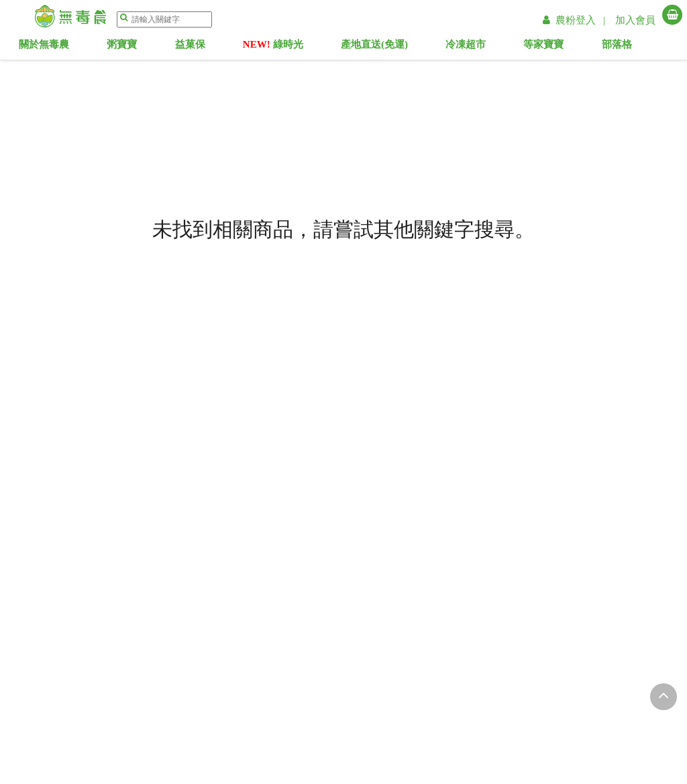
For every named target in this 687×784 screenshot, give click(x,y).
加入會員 (635, 20)
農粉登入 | (576, 20)
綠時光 (291, 47)
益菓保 (208, 47)
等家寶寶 (562, 47)
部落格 (635, 47)
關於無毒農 (62, 47)
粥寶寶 (140, 47)
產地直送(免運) (392, 47)
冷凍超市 (484, 47)
